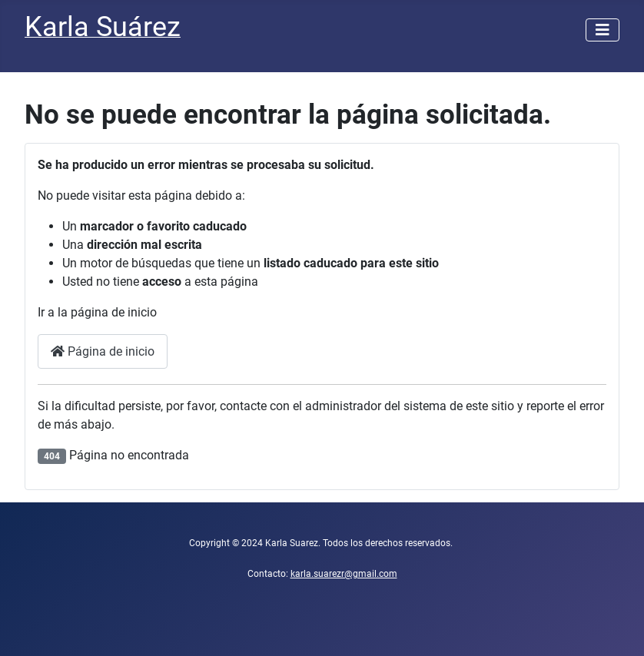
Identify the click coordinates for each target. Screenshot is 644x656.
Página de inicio (103, 351)
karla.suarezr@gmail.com (344, 574)
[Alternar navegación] (603, 30)
